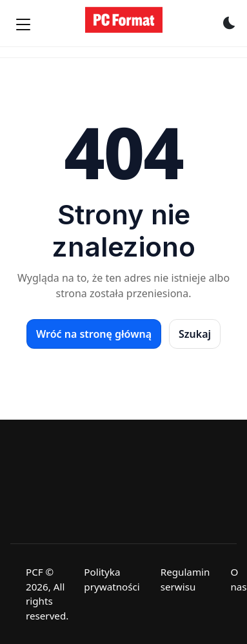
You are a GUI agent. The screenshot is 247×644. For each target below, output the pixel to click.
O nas (238, 579)
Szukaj (195, 334)
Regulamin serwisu (185, 579)
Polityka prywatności (112, 579)
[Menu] (23, 24)
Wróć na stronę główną (94, 334)
